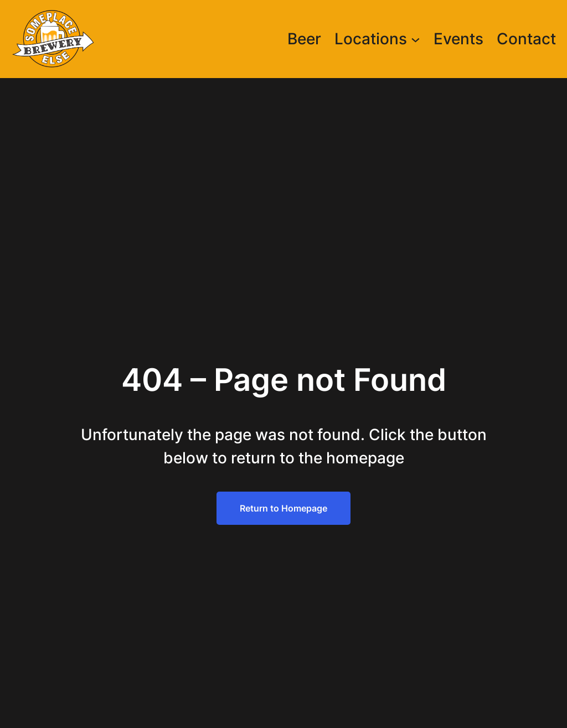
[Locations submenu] (416, 39)
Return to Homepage (283, 508)
